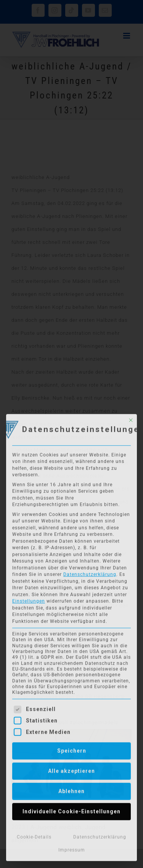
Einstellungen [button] (29, 600)
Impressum (72, 848)
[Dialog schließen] (131, 418)
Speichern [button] (72, 749)
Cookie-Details (34, 836)
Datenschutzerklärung (90, 573)
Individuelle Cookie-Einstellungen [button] (71, 810)
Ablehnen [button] (71, 790)
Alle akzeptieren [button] (71, 770)
